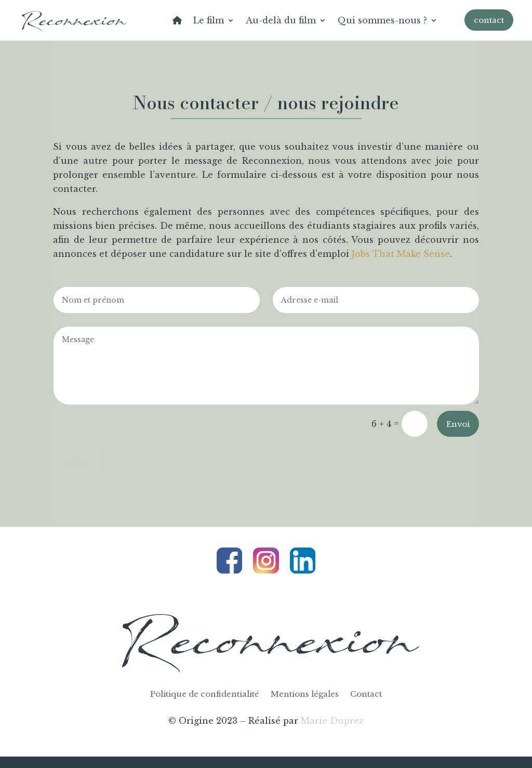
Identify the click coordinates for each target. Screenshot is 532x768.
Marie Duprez (332, 721)
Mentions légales (305, 695)
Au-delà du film (281, 20)
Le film (209, 20)
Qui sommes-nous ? (382, 20)
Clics (77, 462)
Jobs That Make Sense (401, 254)
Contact (366, 695)
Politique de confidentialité (205, 695)
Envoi (458, 424)
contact (489, 20)
